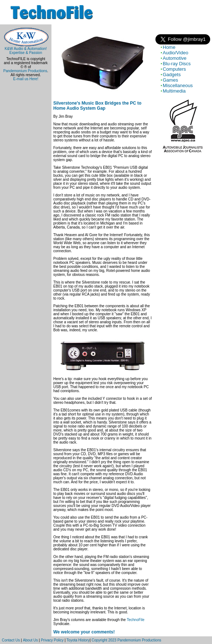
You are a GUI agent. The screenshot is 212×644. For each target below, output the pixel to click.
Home (169, 47)
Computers (174, 69)
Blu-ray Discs (177, 64)
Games (170, 80)
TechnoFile (135, 620)
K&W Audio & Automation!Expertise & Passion (26, 49)
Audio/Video (176, 53)
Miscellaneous (178, 85)
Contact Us (11, 640)
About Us (30, 640)
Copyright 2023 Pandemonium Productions (126, 640)
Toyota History (78, 640)
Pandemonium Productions (25, 71)
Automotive (175, 58)
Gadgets (172, 75)
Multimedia (174, 91)
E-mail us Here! (26, 79)
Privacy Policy (52, 640)
